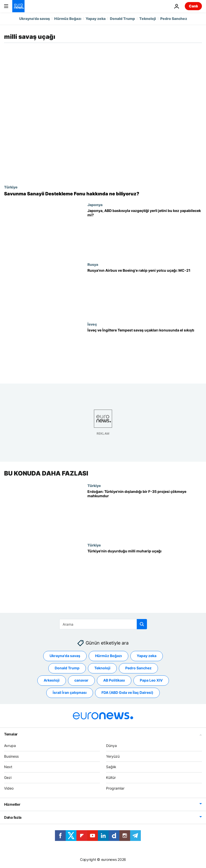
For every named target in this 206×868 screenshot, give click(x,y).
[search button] (142, 624)
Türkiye (11, 187)
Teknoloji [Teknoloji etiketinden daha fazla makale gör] (102, 668)
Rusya (93, 264)
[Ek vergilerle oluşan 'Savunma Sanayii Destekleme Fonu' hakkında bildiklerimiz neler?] (103, 194)
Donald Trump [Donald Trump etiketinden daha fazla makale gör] (67, 668)
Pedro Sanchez (174, 19)
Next (8, 767)
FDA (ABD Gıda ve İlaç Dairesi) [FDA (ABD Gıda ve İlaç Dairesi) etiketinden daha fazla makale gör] (127, 693)
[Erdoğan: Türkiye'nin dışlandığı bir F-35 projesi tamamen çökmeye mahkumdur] (145, 513)
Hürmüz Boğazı (68, 19)
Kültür (111, 778)
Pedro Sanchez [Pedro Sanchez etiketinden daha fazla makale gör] (138, 668)
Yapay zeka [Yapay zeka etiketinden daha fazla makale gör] (147, 656)
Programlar (115, 788)
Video (9, 788)
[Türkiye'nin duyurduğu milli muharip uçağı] (145, 573)
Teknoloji (148, 19)
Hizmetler (12, 804)
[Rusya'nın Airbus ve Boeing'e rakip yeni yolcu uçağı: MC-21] (145, 292)
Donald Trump (122, 19)
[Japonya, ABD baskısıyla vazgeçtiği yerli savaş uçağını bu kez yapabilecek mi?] (145, 232)
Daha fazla (13, 817)
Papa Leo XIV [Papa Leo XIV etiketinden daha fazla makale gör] (151, 680)
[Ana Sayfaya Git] (18, 6)
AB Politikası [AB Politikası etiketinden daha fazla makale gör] (114, 680)
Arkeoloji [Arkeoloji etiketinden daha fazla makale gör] (52, 680)
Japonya (95, 205)
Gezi (8, 778)
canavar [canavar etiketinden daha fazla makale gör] (81, 680)
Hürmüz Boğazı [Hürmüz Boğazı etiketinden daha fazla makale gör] (108, 656)
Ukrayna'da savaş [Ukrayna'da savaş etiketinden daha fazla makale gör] (65, 656)
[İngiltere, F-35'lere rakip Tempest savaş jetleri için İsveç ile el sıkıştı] (145, 352)
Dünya (111, 746)
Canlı (193, 6)
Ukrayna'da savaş (35, 19)
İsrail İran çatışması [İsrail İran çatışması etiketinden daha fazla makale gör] (70, 693)
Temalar (11, 734)
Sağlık (111, 767)
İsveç (92, 324)
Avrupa (10, 746)
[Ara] (103, 624)
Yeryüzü (113, 756)
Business (11, 756)
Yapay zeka (96, 19)
